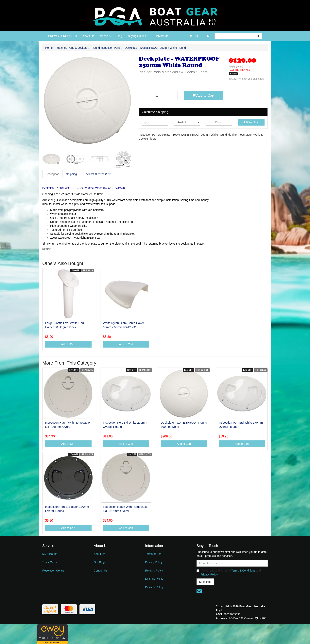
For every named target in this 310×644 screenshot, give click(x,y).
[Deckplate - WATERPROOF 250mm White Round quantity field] (158, 95)
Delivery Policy (154, 587)
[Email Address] (232, 563)
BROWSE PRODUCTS (63, 36)
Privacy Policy (154, 562)
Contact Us (161, 36)
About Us (89, 36)
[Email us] (199, 591)
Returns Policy (154, 571)
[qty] (155, 122)
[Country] (187, 122)
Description (52, 174)
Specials (105, 36)
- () (195, 36)
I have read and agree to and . (229, 573)
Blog (119, 36)
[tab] (53, 174)
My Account (49, 554)
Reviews (97, 174)
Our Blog (99, 562)
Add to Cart (203, 95)
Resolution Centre (53, 571)
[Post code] (219, 122)
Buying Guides (138, 36)
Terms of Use (153, 554)
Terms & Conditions (243, 571)
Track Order (50, 562)
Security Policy (154, 579)
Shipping (71, 174)
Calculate (251, 122)
